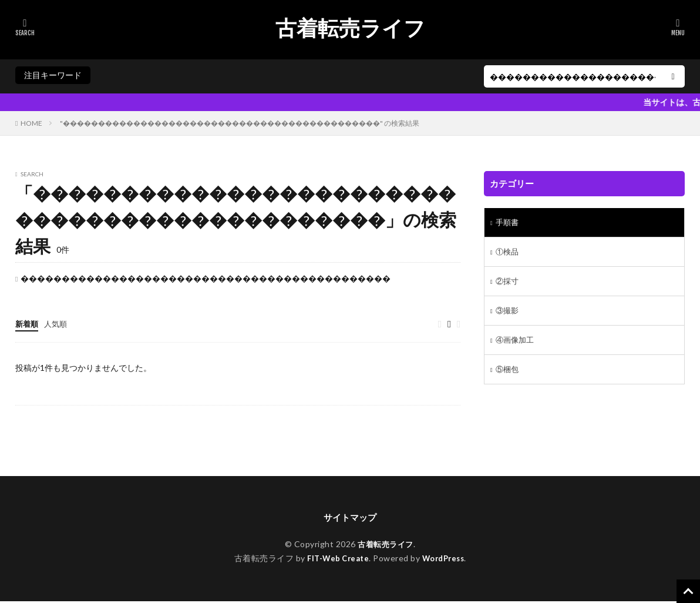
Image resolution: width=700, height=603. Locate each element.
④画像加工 (516, 345)
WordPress (446, 560)
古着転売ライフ (350, 28)
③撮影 (508, 315)
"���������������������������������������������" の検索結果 (240, 123)
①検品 (508, 254)
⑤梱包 (508, 376)
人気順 (58, 324)
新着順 (28, 324)
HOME (31, 123)
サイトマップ (350, 519)
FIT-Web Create (336, 560)
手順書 (508, 223)
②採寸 (508, 284)
